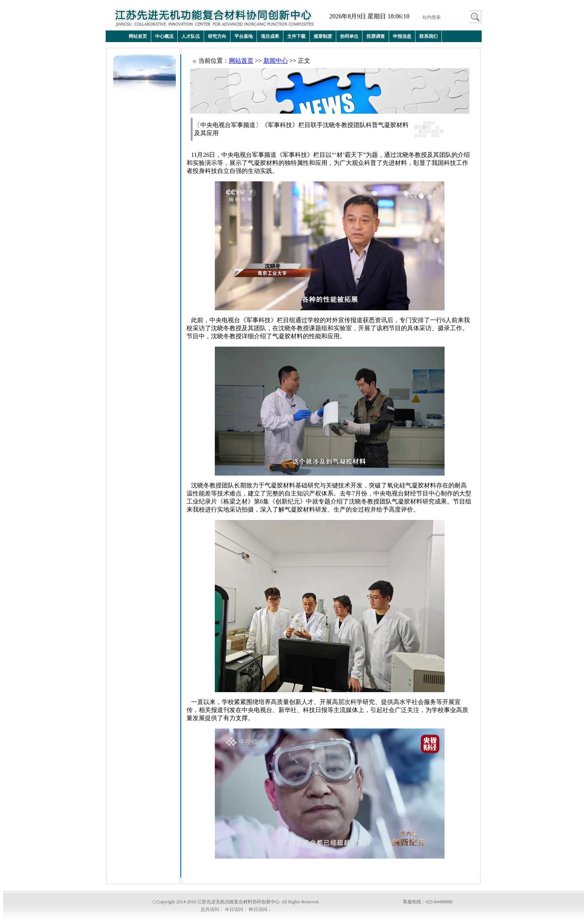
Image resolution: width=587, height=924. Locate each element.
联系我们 (428, 36)
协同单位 (349, 36)
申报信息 (402, 36)
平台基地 (244, 36)
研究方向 (217, 36)
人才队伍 (191, 36)
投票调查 (376, 36)
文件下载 (296, 36)
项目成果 (270, 36)
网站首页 (138, 36)
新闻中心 (276, 61)
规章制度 (323, 36)
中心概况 (164, 36)
